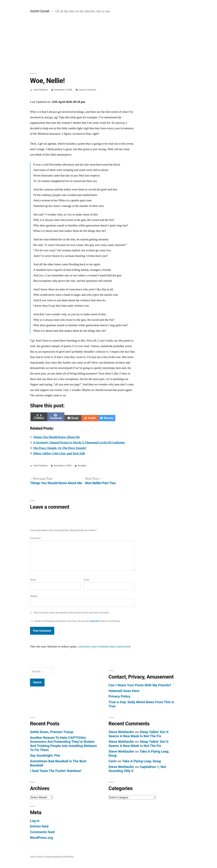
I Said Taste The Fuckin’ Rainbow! (56, 771)
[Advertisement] (108, 43)
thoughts (82, 466)
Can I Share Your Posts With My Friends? (140, 685)
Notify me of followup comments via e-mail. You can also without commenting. (75, 621)
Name (33, 580)
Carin (113, 761)
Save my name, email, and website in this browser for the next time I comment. (72, 613)
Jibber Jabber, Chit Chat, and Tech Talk (59, 453)
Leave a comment (87, 90)
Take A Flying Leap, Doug (141, 761)
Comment (35, 538)
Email (87, 580)
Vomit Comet (40, 11)
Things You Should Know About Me (56, 437)
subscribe (95, 621)
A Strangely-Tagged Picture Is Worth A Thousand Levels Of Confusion (79, 442)
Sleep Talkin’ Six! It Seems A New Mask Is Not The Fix (138, 734)
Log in (35, 821)
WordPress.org (42, 838)
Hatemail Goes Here (124, 691)
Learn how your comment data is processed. (104, 646)
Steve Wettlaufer (121, 732)
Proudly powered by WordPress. (59, 857)
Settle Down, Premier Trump (52, 732)
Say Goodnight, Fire (45, 755)
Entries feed (39, 826)
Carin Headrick (40, 90)
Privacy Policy (119, 696)
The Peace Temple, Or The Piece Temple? (60, 448)
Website (34, 596)
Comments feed (42, 832)
